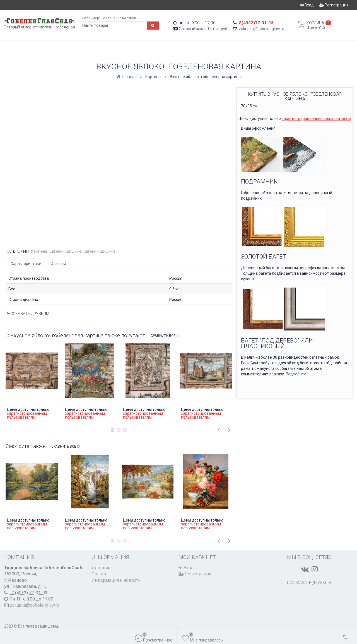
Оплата (99, 574)
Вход (307, 5)
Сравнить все (165, 336)
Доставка (102, 568)
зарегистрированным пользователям (316, 119)
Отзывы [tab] (58, 264)
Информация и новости (116, 580)
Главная (127, 77)
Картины (153, 77)
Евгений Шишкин (65, 251)
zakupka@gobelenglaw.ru (261, 29)
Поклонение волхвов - (119, 18)
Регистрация (334, 5)
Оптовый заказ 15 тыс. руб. (203, 29)
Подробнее (296, 374)
